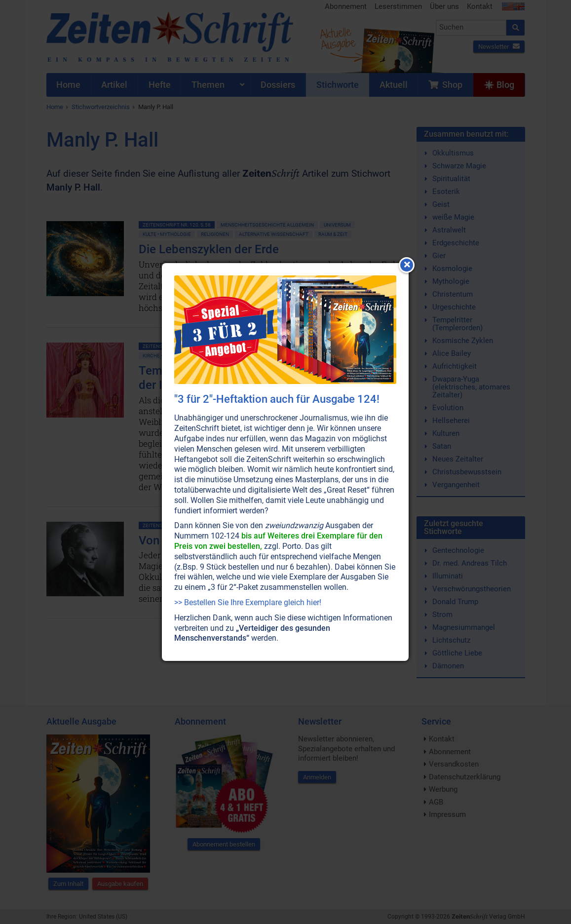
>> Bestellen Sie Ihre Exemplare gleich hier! (248, 602)
